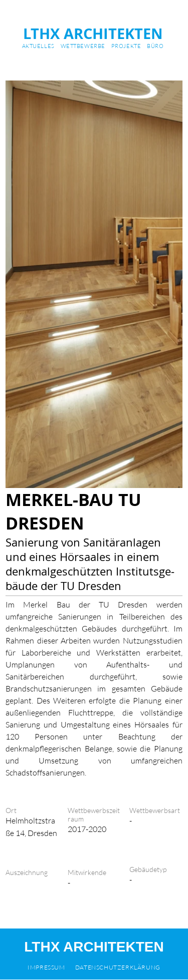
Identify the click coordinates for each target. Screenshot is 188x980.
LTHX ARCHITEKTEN (93, 33)
